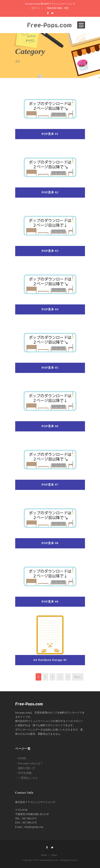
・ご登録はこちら (27, 778)
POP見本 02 (50, 192)
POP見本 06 (50, 426)
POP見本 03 (50, 251)
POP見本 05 (50, 368)
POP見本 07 (50, 485)
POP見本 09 (50, 602)
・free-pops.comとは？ (29, 763)
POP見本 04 (50, 309)
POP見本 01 (50, 134)
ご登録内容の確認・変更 (57, 8)
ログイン (36, 8)
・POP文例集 (24, 773)
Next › (78, 677)
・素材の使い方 (25, 768)
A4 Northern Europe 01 (50, 660)
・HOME (21, 758)
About (54, 855)
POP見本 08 (50, 543)
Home (44, 855)
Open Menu (81, 25)
